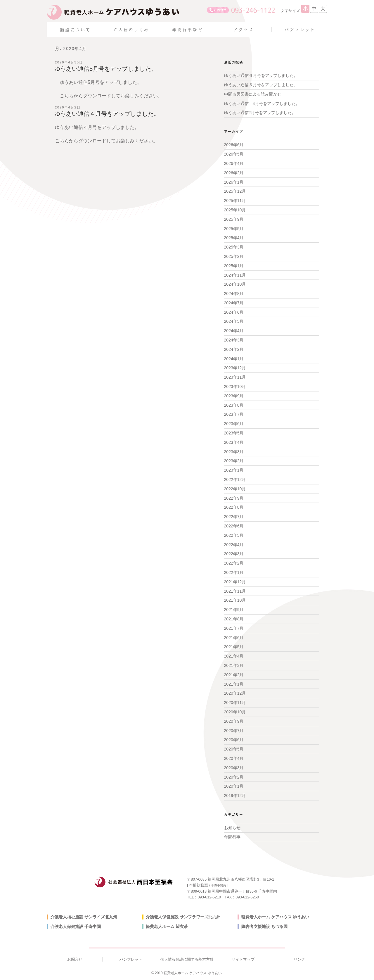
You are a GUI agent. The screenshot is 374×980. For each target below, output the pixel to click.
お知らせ (232, 828)
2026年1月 (234, 182)
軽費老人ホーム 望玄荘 (167, 926)
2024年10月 (235, 284)
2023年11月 (235, 377)
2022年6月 (234, 526)
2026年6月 (234, 145)
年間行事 (232, 837)
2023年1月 (234, 470)
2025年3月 (234, 247)
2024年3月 (234, 340)
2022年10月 (235, 489)
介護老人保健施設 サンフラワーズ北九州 (183, 917)
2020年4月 (234, 758)
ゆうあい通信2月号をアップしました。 (260, 113)
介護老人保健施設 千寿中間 (76, 926)
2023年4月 (234, 442)
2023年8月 (234, 405)
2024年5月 (234, 321)
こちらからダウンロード (85, 96)
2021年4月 (234, 656)
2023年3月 (234, 452)
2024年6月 (234, 312)
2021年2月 (234, 675)
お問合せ (75, 959)
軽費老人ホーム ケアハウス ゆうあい (275, 917)
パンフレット (131, 959)
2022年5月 (234, 535)
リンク (299, 959)
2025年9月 (234, 219)
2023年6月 (234, 424)
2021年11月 (235, 591)
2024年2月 (234, 349)
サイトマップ (243, 959)
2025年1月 (234, 266)
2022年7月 (234, 517)
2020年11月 (235, 703)
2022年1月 (234, 572)
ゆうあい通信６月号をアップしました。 (261, 75)
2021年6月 (234, 638)
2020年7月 (234, 731)
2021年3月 (234, 665)
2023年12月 (235, 368)
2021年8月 (234, 619)
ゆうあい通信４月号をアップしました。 (107, 114)
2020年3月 (234, 768)
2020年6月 (234, 740)
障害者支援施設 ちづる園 (264, 926)
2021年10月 (235, 600)
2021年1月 (234, 684)
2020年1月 (234, 786)
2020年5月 (234, 749)
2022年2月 (234, 563)
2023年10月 (235, 387)
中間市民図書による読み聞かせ (253, 94)
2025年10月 (235, 210)
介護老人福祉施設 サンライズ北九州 (84, 917)
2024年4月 (234, 331)
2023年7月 (234, 414)
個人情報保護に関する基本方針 (187, 959)
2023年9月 (234, 396)
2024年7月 (234, 303)
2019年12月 (235, 796)
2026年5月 (234, 154)
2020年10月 (235, 712)
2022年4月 (234, 545)
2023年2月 (234, 461)
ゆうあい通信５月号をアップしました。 (261, 85)
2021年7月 (234, 628)
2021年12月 (235, 582)
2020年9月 (234, 721)
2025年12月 (235, 191)
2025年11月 (235, 201)
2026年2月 (234, 173)
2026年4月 (234, 163)
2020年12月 (235, 693)
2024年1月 (234, 359)
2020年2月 (234, 777)
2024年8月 (234, 294)
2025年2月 (234, 256)
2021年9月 (234, 610)
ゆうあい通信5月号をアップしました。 (106, 69)
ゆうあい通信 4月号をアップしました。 (262, 103)
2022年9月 (234, 498)
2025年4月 (234, 238)
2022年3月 (234, 554)
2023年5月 (234, 433)
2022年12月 (235, 479)
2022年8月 (234, 507)
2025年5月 (234, 229)
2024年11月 (235, 275)
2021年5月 (234, 647)
